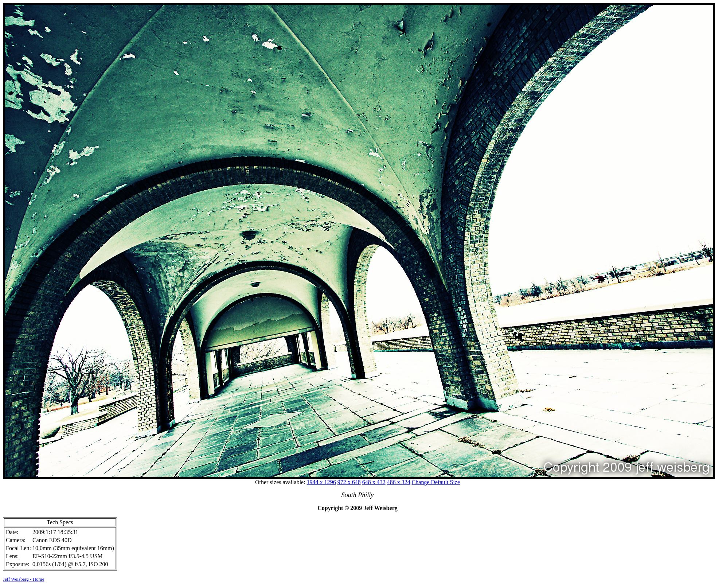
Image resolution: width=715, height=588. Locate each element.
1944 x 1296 (321, 482)
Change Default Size (436, 482)
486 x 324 (399, 482)
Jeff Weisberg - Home (24, 579)
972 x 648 (349, 482)
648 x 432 (374, 482)
